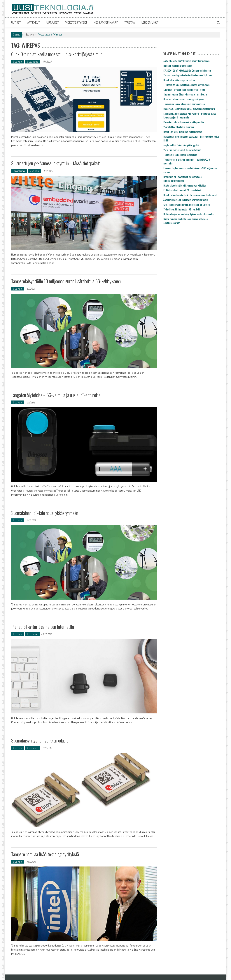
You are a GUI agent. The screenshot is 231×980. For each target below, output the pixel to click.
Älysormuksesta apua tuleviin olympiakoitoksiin (186, 200)
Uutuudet (32, 62)
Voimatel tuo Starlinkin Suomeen (179, 127)
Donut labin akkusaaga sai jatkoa (179, 80)
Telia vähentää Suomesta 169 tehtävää (182, 209)
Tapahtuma (19, 171)
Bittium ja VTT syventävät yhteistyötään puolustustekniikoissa (182, 179)
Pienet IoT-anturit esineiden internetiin (43, 627)
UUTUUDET (53, 22)
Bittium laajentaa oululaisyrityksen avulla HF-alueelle (188, 214)
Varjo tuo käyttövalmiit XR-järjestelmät (182, 150)
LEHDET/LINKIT (150, 22)
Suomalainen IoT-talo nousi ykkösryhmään (45, 513)
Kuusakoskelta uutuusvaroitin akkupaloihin (184, 122)
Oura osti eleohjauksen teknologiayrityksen (184, 99)
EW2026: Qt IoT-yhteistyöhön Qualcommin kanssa (187, 70)
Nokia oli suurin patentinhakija (178, 66)
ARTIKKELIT (34, 22)
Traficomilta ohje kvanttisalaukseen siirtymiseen (186, 85)
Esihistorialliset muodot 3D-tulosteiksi (182, 190)
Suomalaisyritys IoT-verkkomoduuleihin (43, 740)
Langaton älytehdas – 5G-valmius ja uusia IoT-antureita (56, 395)
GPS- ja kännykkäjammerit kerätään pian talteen (187, 204)
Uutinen (17, 62)
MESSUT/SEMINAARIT (106, 22)
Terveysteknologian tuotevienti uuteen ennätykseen (188, 75)
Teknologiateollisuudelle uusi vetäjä (180, 155)
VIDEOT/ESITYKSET (76, 22)
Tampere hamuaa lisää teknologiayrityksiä (45, 854)
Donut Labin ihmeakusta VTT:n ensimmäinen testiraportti (191, 195)
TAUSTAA (130, 22)
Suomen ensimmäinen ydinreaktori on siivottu (185, 94)
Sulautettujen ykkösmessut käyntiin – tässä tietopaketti (56, 163)
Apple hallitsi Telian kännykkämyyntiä (181, 145)
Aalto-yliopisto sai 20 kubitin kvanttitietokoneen (186, 61)
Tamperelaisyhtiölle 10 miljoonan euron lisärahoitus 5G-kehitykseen (66, 281)
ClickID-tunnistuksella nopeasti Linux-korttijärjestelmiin (57, 54)
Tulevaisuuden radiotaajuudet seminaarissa (184, 104)
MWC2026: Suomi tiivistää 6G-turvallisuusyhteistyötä (189, 109)
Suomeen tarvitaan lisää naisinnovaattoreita (184, 90)
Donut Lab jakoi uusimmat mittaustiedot (183, 132)
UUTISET (16, 22)
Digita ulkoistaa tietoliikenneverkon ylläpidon (185, 185)
